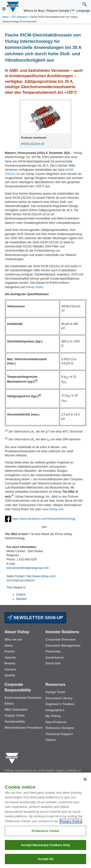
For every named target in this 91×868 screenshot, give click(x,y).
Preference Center (45, 831)
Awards (10, 657)
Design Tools (55, 692)
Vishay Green (35, 287)
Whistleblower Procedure (24, 728)
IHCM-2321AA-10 (33, 144)
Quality (10, 675)
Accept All (45, 859)
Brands (10, 663)
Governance (55, 657)
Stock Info (53, 663)
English (21, 594)
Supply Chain (15, 715)
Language (81, 11)
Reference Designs (60, 728)
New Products (56, 722)
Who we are (13, 639)
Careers (10, 669)
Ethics (9, 703)
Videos (51, 740)
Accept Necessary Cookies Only (45, 845)
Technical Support (59, 734)
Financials (53, 651)
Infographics (55, 710)
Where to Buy (34, 11)
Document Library (59, 698)
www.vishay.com (53, 509)
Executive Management (63, 646)
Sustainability (15, 722)
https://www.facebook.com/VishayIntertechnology (44, 519)
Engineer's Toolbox (60, 704)
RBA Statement (16, 710)
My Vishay (53, 716)
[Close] (85, 779)
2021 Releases (19, 17)
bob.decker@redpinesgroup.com (28, 568)
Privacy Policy (71, 821)
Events (10, 651)
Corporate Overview (61, 639)
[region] (45, 820)
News (5, 17)
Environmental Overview (23, 698)
